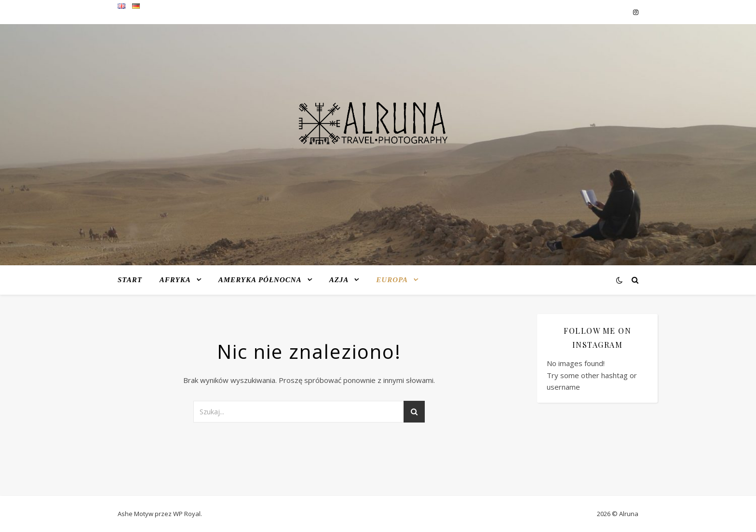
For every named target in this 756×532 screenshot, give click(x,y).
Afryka (175, 280)
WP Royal (187, 514)
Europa (392, 280)
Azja (339, 280)
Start (130, 280)
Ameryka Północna (260, 280)
